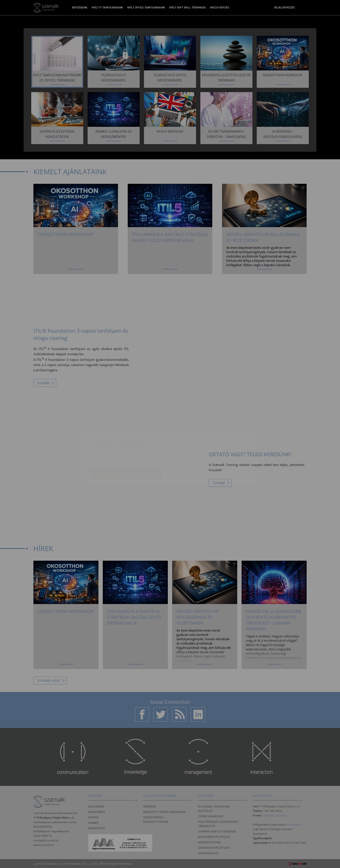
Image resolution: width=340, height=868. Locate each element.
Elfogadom (108, 448)
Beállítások (144, 448)
